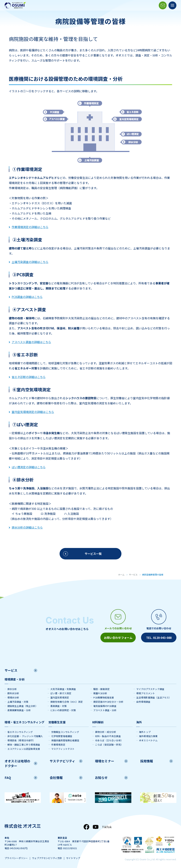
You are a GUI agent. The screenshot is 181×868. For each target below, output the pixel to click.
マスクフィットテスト (63, 749)
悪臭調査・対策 (59, 706)
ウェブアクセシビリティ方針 (47, 858)
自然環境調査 (143, 702)
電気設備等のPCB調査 (105, 706)
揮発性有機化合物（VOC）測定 (67, 702)
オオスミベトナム (148, 740)
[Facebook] (86, 827)
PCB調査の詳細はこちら (26, 297)
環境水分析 (13, 697)
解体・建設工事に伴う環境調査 (24, 745)
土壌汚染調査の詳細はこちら (29, 262)
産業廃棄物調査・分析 (19, 710)
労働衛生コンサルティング (65, 732)
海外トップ (145, 732)
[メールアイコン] (163, 5)
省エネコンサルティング (20, 732)
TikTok (107, 827)
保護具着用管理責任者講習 (65, 740)
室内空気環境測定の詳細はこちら (31, 412)
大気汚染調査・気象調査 (63, 689)
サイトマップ (73, 858)
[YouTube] (96, 827)
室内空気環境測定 (60, 697)
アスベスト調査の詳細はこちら (30, 342)
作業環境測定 (58, 745)
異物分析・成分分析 (106, 732)
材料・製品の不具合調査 (108, 736)
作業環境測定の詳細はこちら (29, 227)
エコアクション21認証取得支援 (24, 749)
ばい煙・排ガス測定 (61, 693)
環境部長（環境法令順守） (21, 740)
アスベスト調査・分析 (105, 710)
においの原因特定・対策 (63, 710)
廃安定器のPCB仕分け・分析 (108, 702)
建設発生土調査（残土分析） (23, 706)
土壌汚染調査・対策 (18, 702)
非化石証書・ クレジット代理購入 (25, 736)
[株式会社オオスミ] (15, 5)
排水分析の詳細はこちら (26, 527)
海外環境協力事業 (148, 736)
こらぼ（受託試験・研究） (109, 745)
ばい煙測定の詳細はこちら (27, 467)
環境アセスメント (146, 693)
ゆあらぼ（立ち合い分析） (109, 740)
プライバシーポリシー (16, 858)
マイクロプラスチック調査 (150, 689)
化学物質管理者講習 (62, 736)
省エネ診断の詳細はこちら (27, 377)
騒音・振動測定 (101, 689)
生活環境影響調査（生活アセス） (154, 697)
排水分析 (12, 689)
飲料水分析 (13, 693)
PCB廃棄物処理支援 (104, 697)
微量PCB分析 (100, 693)
